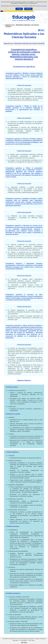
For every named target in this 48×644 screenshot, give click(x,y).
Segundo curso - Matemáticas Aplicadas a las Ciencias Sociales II (24, 43)
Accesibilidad (23, 640)
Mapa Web (16, 640)
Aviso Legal (31, 640)
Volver (42, 30)
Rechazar (28, 9)
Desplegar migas (2, 25)
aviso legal (43, 6)
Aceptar (19, 9)
